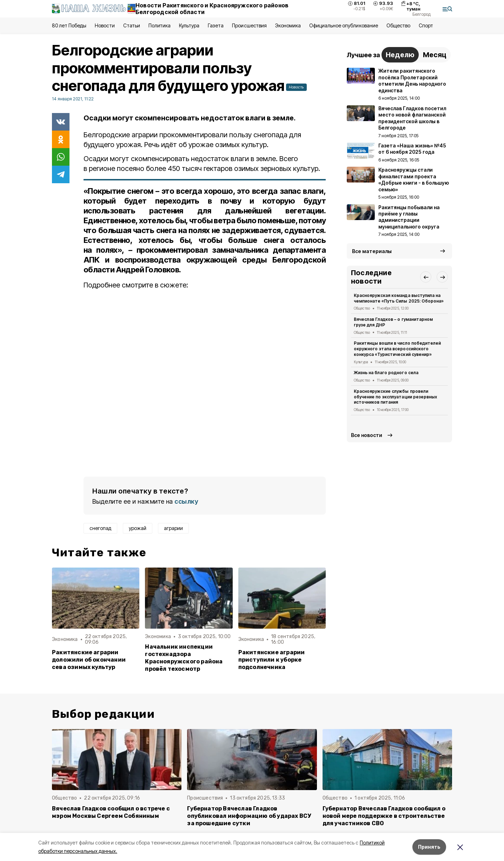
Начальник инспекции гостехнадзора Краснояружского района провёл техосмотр (184, 658)
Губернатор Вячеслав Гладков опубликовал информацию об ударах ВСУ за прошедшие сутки (249, 816)
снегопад (100, 528)
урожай (138, 528)
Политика (160, 25)
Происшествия (249, 25)
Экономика (288, 25)
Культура (189, 25)
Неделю (400, 55)
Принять (429, 847)
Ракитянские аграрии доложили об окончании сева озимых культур (89, 660)
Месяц (435, 55)
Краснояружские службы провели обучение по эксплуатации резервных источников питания (395, 397)
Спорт (426, 25)
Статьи (132, 25)
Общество (398, 25)
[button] (426, 277)
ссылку (186, 501)
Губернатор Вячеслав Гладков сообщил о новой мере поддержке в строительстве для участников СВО (384, 816)
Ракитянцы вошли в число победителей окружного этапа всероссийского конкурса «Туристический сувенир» (397, 349)
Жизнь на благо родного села (386, 373)
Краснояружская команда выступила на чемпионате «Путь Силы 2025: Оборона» (399, 298)
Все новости (367, 435)
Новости (105, 25)
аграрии (173, 528)
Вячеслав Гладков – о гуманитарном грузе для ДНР (393, 322)
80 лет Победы (69, 25)
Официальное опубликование (344, 25)
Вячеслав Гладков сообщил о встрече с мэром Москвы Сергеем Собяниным (111, 812)
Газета (216, 25)
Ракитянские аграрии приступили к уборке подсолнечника (272, 660)
